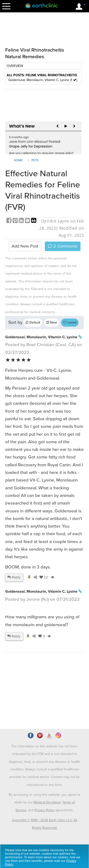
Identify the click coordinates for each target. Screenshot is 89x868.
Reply (14, 577)
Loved (70, 322)
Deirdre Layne (55, 221)
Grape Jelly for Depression (31, 146)
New (52, 322)
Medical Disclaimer (47, 802)
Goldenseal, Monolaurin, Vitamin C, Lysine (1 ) (43, 80)
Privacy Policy (44, 810)
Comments (63, 246)
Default (33, 322)
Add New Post (25, 246)
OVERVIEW (15, 66)
